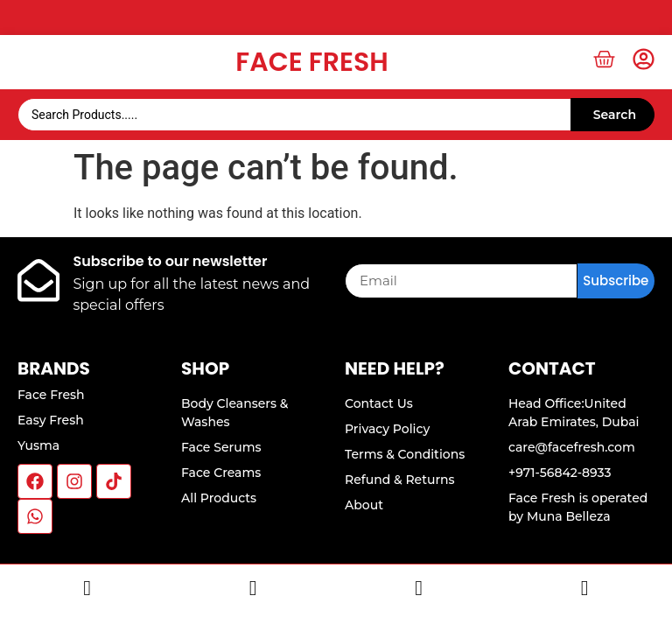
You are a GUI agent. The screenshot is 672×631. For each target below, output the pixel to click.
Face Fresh (311, 62)
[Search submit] (612, 115)
